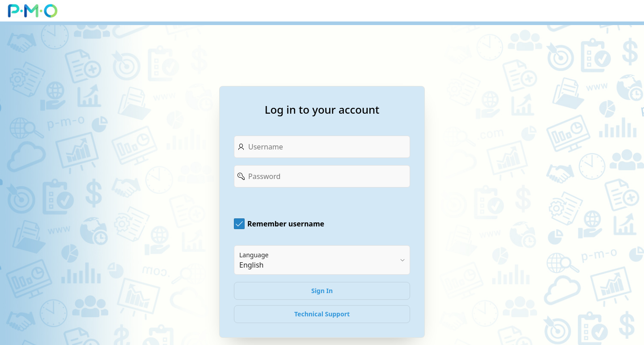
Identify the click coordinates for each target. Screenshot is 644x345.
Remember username (286, 224)
